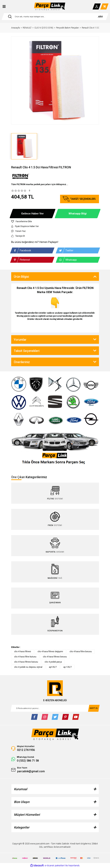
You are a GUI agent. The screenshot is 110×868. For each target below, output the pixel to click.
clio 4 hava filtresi (23, 652)
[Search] (55, 17)
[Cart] (104, 6)
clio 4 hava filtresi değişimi (50, 652)
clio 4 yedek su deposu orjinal (28, 667)
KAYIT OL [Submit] (94, 708)
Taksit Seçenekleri (27, 351)
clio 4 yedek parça (53, 662)
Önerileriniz (22, 362)
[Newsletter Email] (55, 708)
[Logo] (50, 6)
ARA (100, 17)
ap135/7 (53, 667)
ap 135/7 (68, 667)
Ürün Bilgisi (21, 277)
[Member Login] (97, 6)
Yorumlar (20, 340)
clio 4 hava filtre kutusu (25, 657)
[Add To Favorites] (55, 221)
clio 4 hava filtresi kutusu (26, 662)
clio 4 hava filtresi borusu (55, 657)
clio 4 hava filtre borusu (81, 652)
